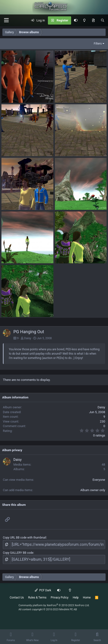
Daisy (28, 338)
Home (87, 598)
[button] (6, 20)
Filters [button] (98, 44)
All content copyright (48, 609)
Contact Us (17, 598)
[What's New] (93, 20)
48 (103, 465)
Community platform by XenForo (54, 605)
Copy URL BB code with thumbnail (25, 538)
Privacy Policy (60, 598)
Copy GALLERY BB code (18, 553)
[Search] (103, 20)
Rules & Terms (37, 598)
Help (76, 598)
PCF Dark (43, 590)
